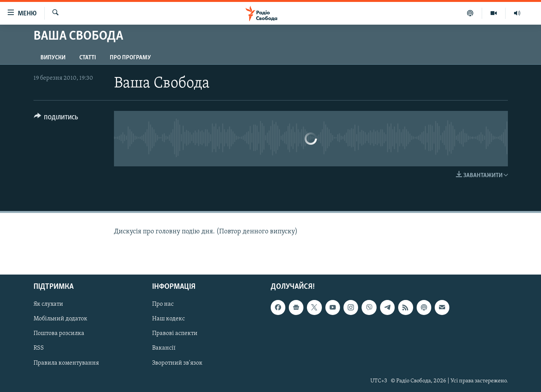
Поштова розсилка (59, 333)
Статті (88, 58)
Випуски (53, 58)
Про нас (163, 304)
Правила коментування (66, 363)
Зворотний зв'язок (177, 363)
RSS (39, 348)
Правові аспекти (175, 333)
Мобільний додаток (60, 319)
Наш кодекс (168, 319)
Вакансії (164, 348)
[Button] (56, 119)
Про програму (130, 58)
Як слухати (48, 304)
